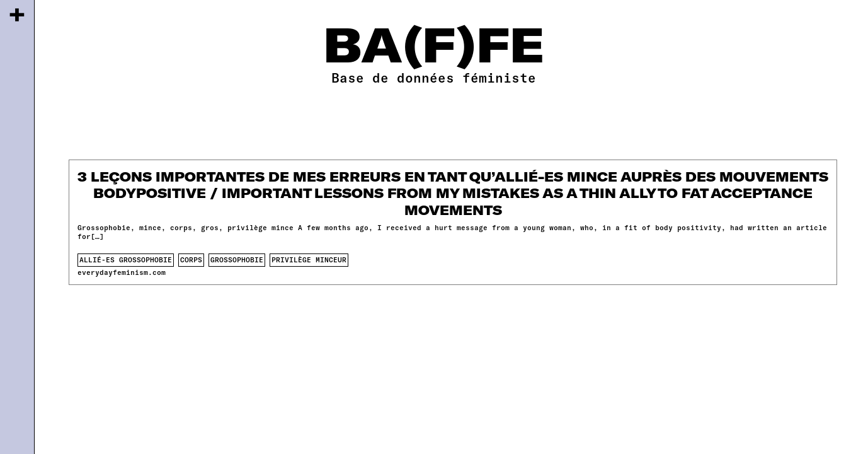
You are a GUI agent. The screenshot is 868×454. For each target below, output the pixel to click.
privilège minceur (309, 259)
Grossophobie (237, 259)
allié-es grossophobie (126, 259)
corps (191, 259)
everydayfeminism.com (122, 272)
